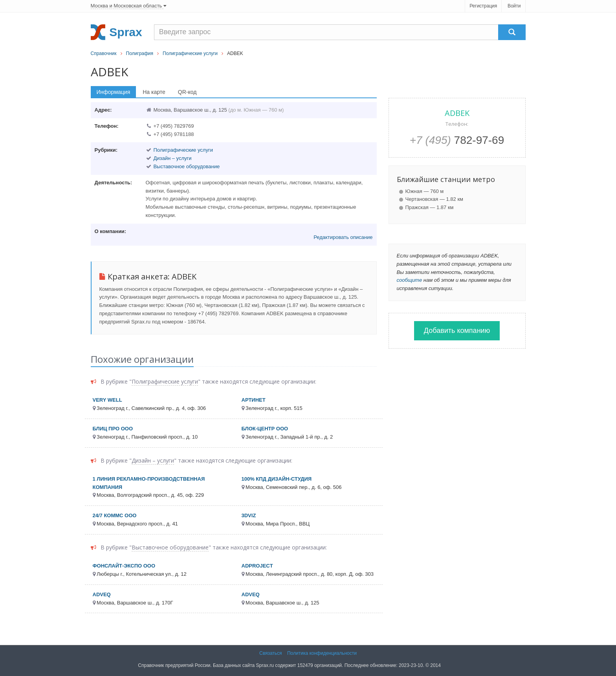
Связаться (271, 653)
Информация (114, 92)
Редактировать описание (343, 237)
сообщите (410, 280)
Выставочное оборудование (186, 166)
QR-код (187, 92)
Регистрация (483, 6)
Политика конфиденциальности (322, 653)
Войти (514, 6)
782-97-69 (457, 140)
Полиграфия (140, 53)
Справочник (104, 53)
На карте (154, 92)
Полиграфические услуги (190, 53)
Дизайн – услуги (172, 158)
